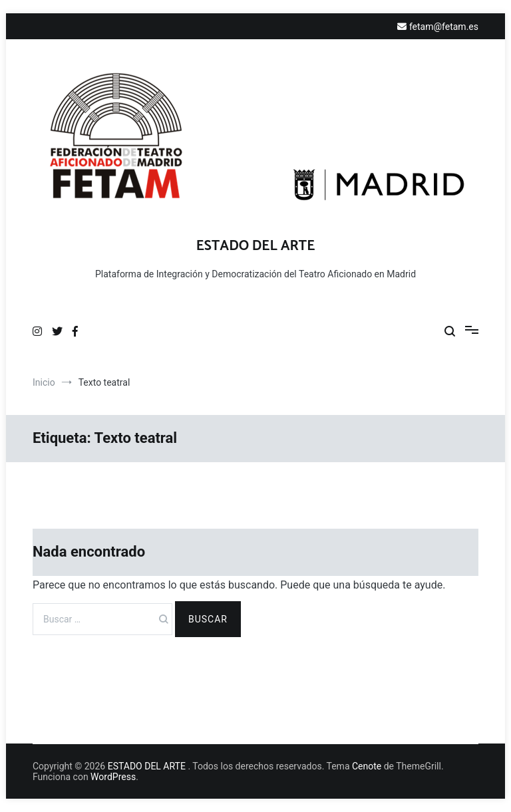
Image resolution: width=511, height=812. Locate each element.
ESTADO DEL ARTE (256, 246)
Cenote (367, 766)
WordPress (113, 777)
